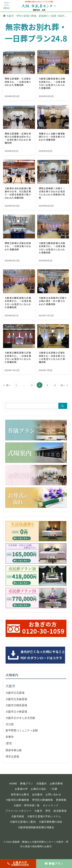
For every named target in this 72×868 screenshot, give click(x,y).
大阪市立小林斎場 (16, 712)
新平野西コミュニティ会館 (22, 730)
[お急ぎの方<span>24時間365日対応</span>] (18, 864)
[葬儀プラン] (54, 864)
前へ (8, 385)
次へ (63, 385)
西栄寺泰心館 (14, 750)
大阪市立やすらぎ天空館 (20, 718)
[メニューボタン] (7, 6)
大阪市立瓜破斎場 (16, 699)
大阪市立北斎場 (15, 693)
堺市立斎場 (12, 757)
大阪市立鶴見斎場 (16, 705)
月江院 (10, 724)
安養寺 (10, 737)
